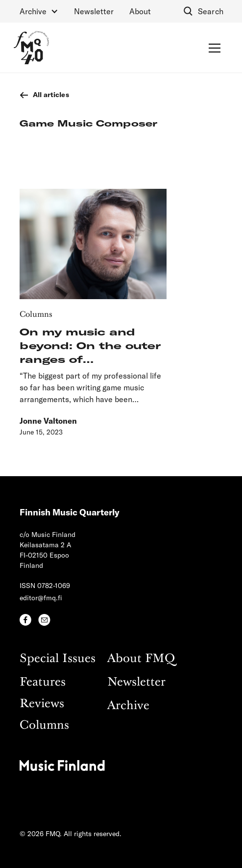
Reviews (42, 704)
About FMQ (141, 659)
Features (43, 682)
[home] (31, 48)
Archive (128, 706)
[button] (39, 11)
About (140, 11)
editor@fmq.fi (41, 598)
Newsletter (94, 11)
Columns (44, 726)
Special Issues (58, 659)
